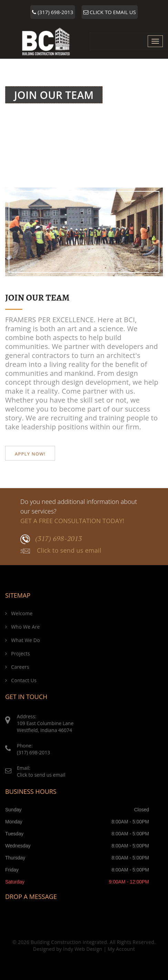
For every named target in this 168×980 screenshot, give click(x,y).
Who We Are (23, 627)
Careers (17, 667)
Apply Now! (30, 454)
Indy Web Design (83, 949)
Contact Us (21, 680)
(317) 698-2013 (52, 12)
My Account (121, 949)
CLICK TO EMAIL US (110, 12)
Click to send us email (61, 551)
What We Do (23, 640)
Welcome (113, 109)
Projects (18, 654)
